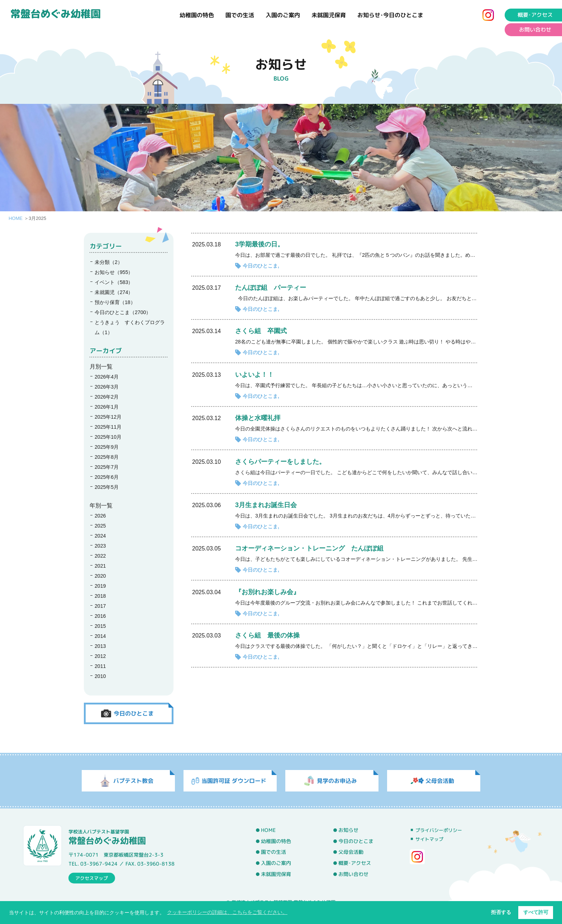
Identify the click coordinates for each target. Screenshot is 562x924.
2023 (100, 546)
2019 (100, 586)
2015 (100, 626)
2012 (100, 656)
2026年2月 (107, 397)
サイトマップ (429, 839)
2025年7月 (107, 467)
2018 (100, 596)
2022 (100, 556)
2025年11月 (108, 427)
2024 (100, 536)
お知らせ (348, 830)
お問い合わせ (353, 874)
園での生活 (240, 15)
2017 (100, 606)
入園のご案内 (283, 15)
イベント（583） (114, 282)
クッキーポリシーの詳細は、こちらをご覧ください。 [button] (227, 912)
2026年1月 (107, 407)
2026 (100, 516)
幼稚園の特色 (197, 15)
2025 (100, 526)
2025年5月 (107, 487)
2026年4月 (107, 377)
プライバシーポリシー (439, 830)
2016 (100, 616)
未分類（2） (109, 262)
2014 (100, 636)
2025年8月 (107, 457)
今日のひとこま (260, 266)
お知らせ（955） (114, 272)
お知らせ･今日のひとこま (390, 15)
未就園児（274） (114, 292)
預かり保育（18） (115, 302)
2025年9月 (107, 447)
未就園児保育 (329, 15)
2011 (100, 666)
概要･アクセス (355, 863)
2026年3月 (107, 387)
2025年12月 (108, 417)
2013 (100, 646)
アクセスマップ (92, 878)
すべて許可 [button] (536, 912)
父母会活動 (351, 852)
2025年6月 (107, 477)
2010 (100, 676)
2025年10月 (108, 437)
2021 (100, 566)
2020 (100, 576)
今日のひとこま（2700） (123, 312)
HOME (16, 218)
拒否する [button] (501, 912)
